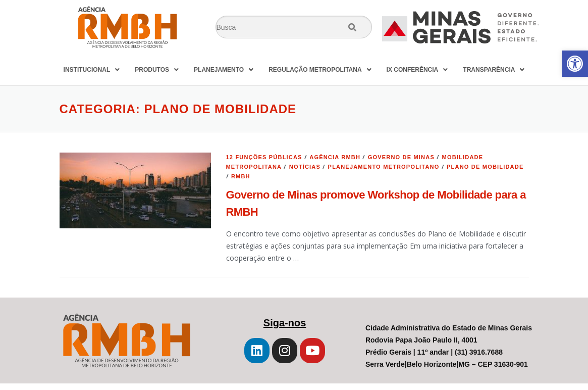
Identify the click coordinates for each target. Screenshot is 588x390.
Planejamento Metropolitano (384, 167)
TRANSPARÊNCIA (494, 70)
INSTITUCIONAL (92, 70)
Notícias (305, 167)
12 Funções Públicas (264, 157)
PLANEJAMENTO (224, 70)
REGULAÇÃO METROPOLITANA (320, 70)
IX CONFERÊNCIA (417, 70)
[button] (575, 64)
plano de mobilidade (485, 167)
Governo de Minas (401, 157)
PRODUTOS (157, 70)
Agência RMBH (335, 157)
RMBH (241, 176)
